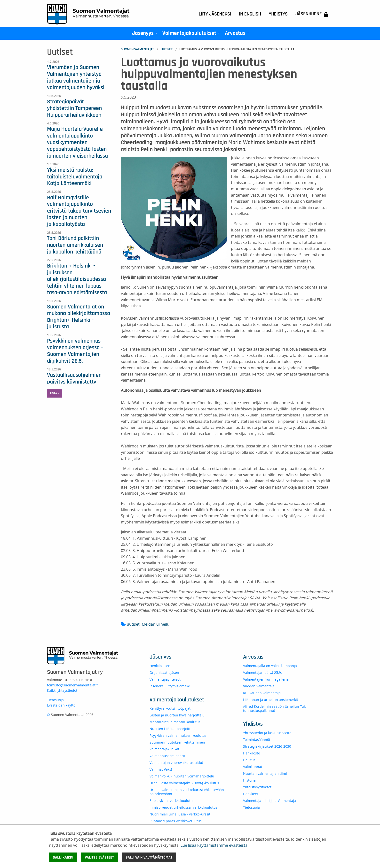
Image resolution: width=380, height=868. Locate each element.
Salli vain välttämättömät (149, 857)
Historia (249, 780)
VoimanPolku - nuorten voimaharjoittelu (182, 776)
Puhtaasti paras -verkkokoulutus (176, 821)
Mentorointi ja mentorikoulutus (175, 722)
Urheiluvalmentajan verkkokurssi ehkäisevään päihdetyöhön (187, 792)
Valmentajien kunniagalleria (266, 679)
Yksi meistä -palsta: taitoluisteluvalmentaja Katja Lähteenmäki (75, 177)
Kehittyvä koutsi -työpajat (170, 708)
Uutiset (167, 49)
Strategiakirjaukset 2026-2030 (267, 746)
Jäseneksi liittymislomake (170, 686)
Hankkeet (251, 794)
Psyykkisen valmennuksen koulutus (178, 735)
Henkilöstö (252, 753)
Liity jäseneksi (215, 14)
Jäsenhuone (312, 14)
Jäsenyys (146, 34)
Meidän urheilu (156, 624)
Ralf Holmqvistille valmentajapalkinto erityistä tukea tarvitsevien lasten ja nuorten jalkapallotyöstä (79, 211)
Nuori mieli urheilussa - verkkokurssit (180, 814)
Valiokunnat (253, 767)
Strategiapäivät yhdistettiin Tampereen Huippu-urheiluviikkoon (74, 108)
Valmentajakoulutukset (192, 34)
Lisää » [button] (55, 393)
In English (250, 14)
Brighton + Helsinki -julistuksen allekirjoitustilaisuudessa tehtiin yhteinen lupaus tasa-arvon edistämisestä (77, 279)
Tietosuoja (55, 700)
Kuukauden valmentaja (262, 693)
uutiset (133, 624)
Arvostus (238, 34)
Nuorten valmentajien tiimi (265, 773)
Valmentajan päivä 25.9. (262, 672)
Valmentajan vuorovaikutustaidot (176, 763)
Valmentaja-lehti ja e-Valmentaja (269, 801)
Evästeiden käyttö (61, 705)
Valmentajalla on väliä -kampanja (270, 666)
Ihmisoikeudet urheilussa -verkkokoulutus (183, 807)
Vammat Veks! (161, 769)
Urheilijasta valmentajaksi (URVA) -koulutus (184, 783)
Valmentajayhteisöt (165, 679)
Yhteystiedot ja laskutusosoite (267, 733)
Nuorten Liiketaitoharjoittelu (173, 729)
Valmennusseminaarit (167, 756)
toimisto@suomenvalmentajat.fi (73, 685)
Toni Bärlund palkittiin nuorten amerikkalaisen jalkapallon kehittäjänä (75, 245)
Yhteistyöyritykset (257, 787)
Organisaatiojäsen (164, 672)
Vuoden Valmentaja (259, 686)
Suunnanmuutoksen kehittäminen (177, 742)
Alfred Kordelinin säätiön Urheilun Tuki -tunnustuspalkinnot (276, 708)
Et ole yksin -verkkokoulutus (172, 801)
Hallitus (249, 760)
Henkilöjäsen (160, 666)
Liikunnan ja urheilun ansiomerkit (271, 700)
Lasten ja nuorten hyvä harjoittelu (177, 715)
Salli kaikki (63, 857)
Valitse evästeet (99, 857)
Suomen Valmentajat (137, 49)
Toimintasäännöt (257, 740)
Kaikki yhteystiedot (62, 690)
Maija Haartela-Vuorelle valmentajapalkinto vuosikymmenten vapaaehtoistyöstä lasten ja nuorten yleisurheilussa (77, 142)
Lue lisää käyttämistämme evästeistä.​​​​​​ (214, 845)
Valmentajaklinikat (164, 749)
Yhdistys (278, 14)
